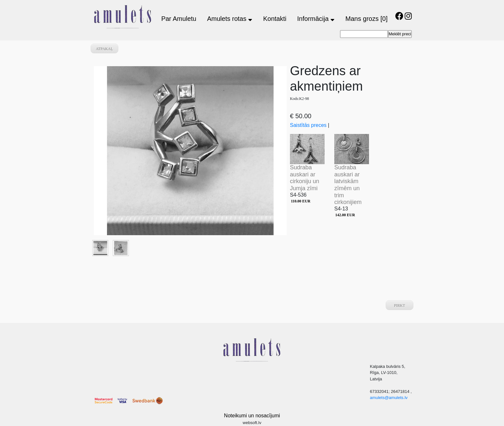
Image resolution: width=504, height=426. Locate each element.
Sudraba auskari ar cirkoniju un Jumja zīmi (305, 178)
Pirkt (400, 306)
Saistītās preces (308, 125)
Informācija (316, 19)
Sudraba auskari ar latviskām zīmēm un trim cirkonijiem (348, 185)
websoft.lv (252, 423)
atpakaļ (104, 49)
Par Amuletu (179, 19)
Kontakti (275, 19)
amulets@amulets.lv (389, 398)
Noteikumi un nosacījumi (252, 416)
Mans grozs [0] (367, 19)
